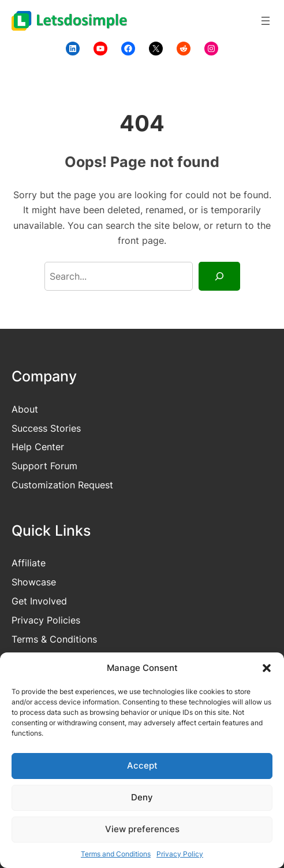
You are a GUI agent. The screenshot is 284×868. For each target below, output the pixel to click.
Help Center (38, 447)
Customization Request (62, 485)
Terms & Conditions (54, 639)
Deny (142, 797)
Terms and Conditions (116, 854)
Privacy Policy (180, 854)
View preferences (142, 829)
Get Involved (39, 601)
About (25, 409)
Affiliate (29, 563)
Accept (142, 765)
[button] (267, 668)
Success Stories (46, 428)
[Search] (219, 276)
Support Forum (44, 466)
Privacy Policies (46, 620)
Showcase (34, 582)
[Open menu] (266, 21)
